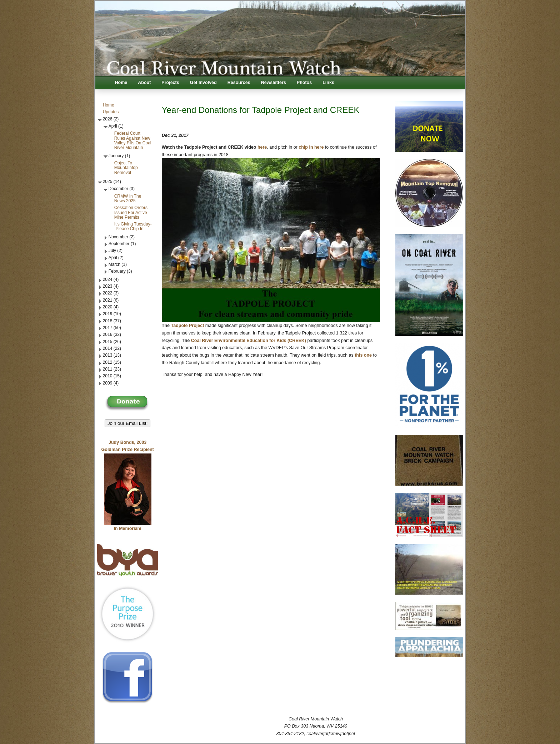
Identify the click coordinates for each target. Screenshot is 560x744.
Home (121, 83)
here (262, 147)
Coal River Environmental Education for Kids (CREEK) (249, 341)
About (144, 83)
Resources (239, 83)
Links (328, 83)
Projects (170, 83)
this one (363, 355)
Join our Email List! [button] (128, 423)
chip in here (311, 147)
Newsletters (274, 83)
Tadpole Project (187, 326)
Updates (111, 112)
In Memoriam (128, 529)
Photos (304, 83)
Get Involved (203, 83)
